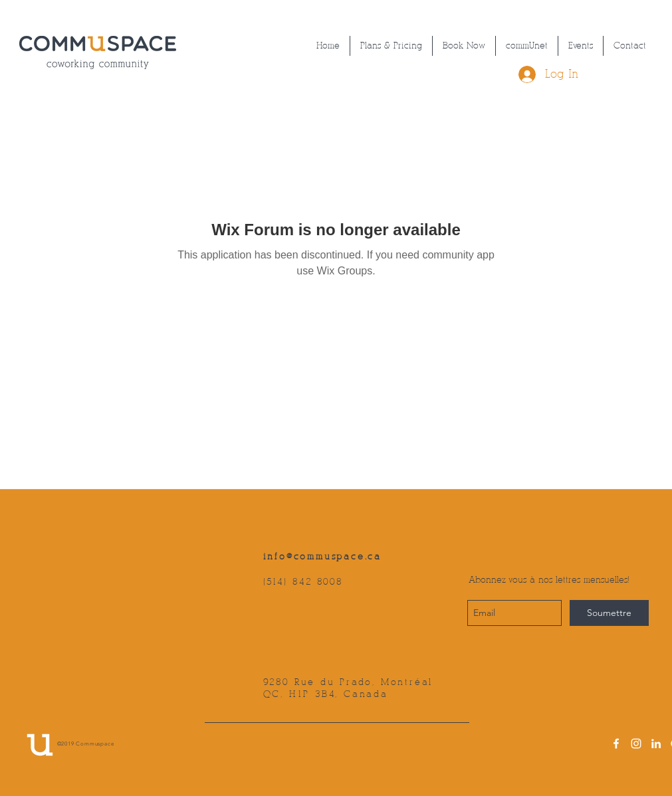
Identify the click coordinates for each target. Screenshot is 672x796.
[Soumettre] (609, 613)
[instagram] (636, 744)
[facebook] (616, 744)
